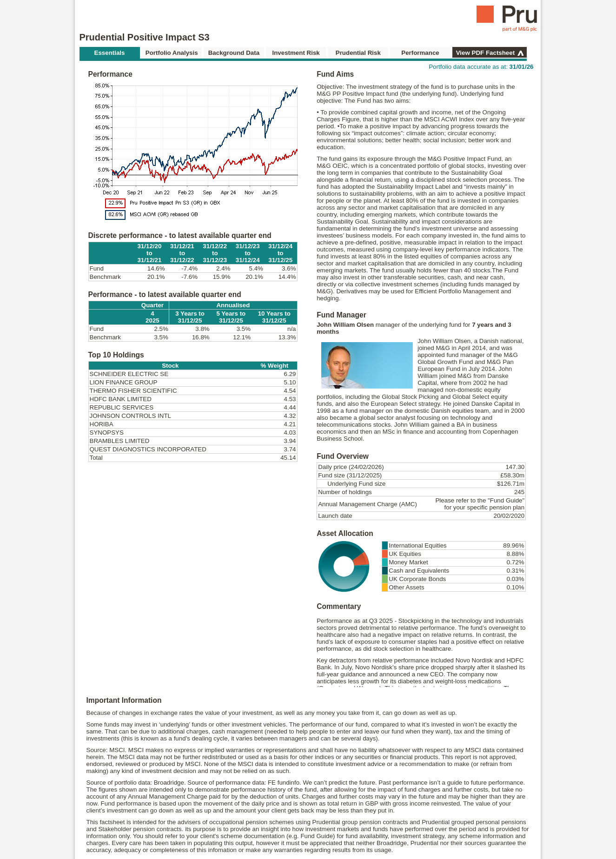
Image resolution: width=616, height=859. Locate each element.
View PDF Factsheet (485, 53)
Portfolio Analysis (172, 53)
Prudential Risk (358, 53)
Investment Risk (296, 53)
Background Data (234, 53)
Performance (420, 53)
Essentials (110, 53)
